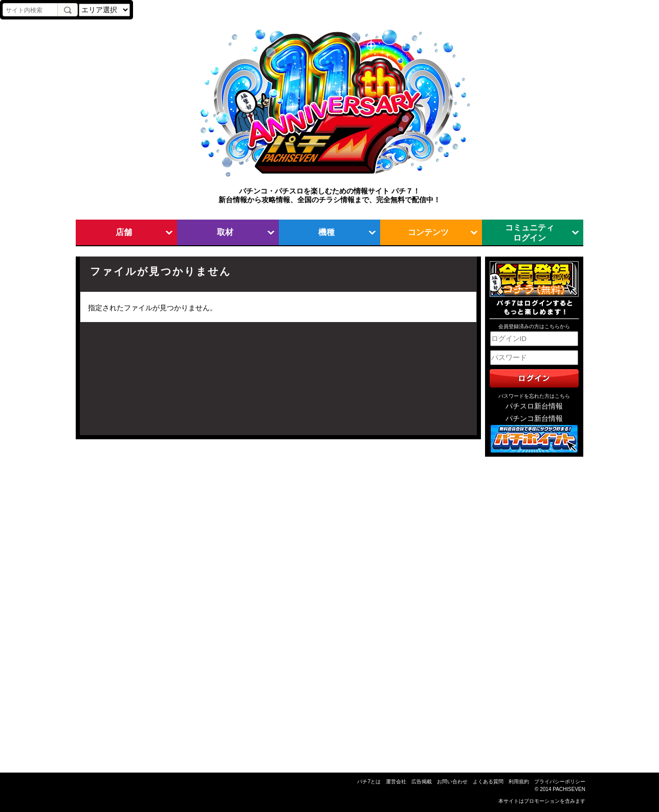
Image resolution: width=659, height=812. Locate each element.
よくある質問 (488, 782)
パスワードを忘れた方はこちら (534, 396)
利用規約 (519, 782)
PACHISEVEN (569, 789)
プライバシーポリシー (560, 782)
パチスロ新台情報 (534, 406)
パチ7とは (369, 782)
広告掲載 (422, 782)
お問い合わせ (452, 782)
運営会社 (396, 782)
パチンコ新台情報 (534, 419)
